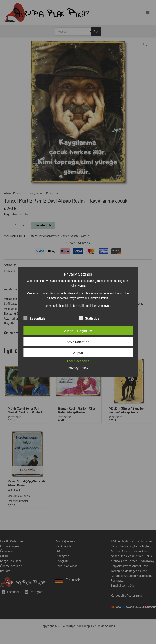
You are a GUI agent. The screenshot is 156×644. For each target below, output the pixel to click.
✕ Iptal (78, 353)
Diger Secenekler (78, 361)
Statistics (89, 318)
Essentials (34, 318)
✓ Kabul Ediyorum (78, 331)
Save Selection (78, 342)
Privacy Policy (78, 368)
